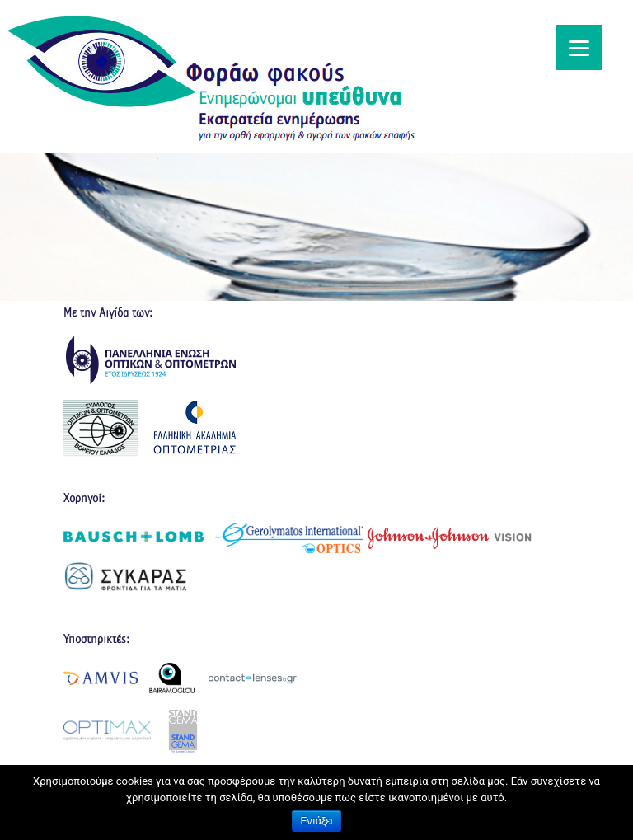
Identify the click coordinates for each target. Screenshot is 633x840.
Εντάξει (317, 821)
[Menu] (579, 47)
